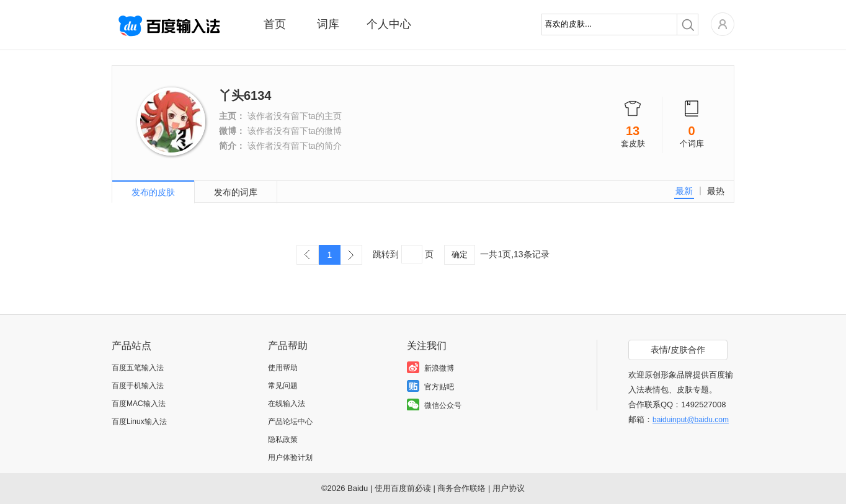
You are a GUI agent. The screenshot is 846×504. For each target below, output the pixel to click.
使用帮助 (283, 368)
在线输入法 (287, 404)
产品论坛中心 (290, 422)
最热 (716, 191)
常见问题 (283, 386)
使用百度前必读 (403, 488)
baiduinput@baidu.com (691, 420)
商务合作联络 (461, 488)
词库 (328, 24)
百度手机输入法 (138, 386)
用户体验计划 (290, 458)
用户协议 (509, 488)
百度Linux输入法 (139, 422)
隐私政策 (283, 440)
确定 (460, 254)
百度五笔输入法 (138, 368)
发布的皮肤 (153, 192)
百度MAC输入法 (139, 404)
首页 (275, 24)
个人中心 (389, 24)
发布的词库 (236, 192)
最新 (684, 191)
